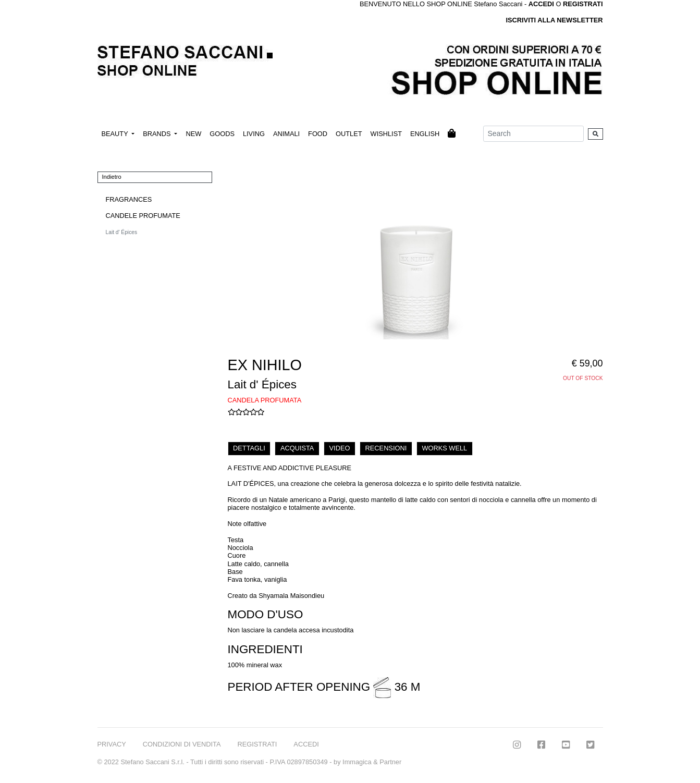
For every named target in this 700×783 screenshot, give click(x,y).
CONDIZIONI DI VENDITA (182, 744)
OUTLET (349, 134)
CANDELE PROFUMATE (143, 216)
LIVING (254, 134)
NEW (193, 134)
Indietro (112, 177)
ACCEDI (306, 744)
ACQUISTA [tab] (297, 448)
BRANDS (158, 134)
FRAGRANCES (129, 199)
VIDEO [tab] (340, 448)
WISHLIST (386, 134)
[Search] (533, 134)
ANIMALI (286, 134)
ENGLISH (425, 134)
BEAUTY (116, 134)
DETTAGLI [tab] (249, 448)
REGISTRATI (583, 4)
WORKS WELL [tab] (444, 448)
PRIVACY (112, 744)
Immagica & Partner (372, 762)
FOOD (318, 134)
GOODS (222, 134)
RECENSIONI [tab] (386, 448)
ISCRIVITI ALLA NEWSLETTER (554, 20)
